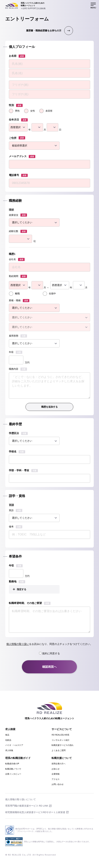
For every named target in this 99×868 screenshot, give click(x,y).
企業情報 (56, 774)
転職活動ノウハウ (13, 769)
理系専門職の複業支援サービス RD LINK (27, 806)
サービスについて (62, 729)
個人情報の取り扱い (18, 644)
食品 (7, 735)
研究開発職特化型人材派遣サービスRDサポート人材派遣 (35, 812)
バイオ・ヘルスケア (14, 745)
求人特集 (9, 750)
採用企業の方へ (59, 764)
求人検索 (10, 729)
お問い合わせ (58, 784)
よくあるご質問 (59, 750)
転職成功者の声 (12, 764)
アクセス (56, 779)
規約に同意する (49, 653)
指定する (22, 589)
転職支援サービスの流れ (63, 745)
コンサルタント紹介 (61, 740)
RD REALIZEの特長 (60, 735)
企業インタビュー (13, 774)
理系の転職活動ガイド (18, 758)
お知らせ (56, 769)
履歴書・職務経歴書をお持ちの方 (44, 31)
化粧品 (8, 740)
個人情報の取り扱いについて (21, 799)
